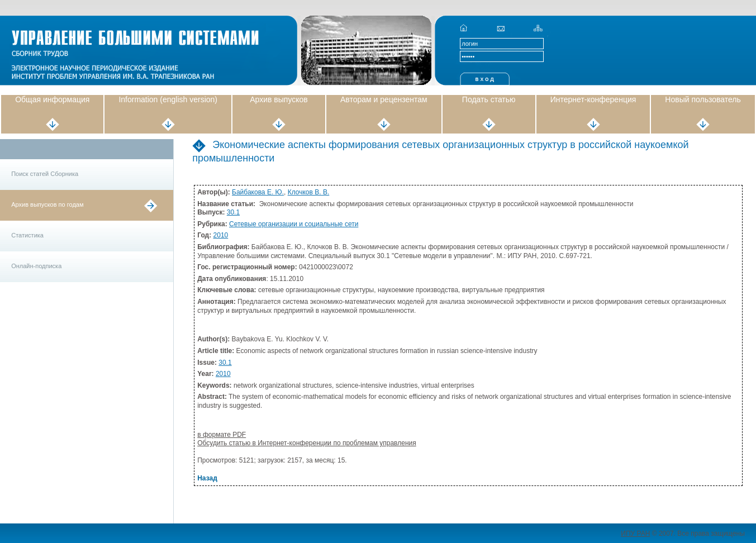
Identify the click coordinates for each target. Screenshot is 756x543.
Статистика (27, 235)
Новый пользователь (703, 99)
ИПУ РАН (635, 534)
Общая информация (52, 99)
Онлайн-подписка (36, 266)
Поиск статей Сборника (45, 174)
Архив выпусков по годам (47, 204)
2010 (221, 235)
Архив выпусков (279, 99)
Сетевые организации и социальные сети (294, 224)
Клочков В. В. (309, 192)
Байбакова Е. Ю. (258, 192)
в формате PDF (222, 435)
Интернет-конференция (593, 99)
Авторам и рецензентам (384, 99)
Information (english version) (168, 99)
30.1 (233, 212)
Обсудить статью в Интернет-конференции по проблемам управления (307, 443)
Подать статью (489, 99)
